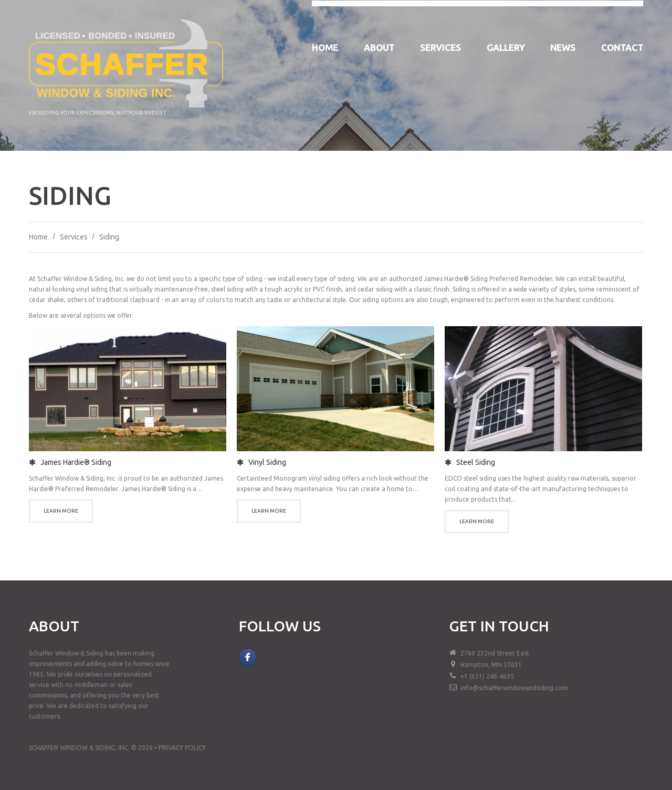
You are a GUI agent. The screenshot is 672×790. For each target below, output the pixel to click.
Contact (622, 48)
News (563, 48)
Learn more (61, 511)
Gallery (506, 48)
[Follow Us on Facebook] (248, 658)
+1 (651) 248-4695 (487, 676)
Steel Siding (476, 462)
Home (325, 48)
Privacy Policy (182, 748)
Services (440, 48)
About (379, 48)
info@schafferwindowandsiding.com (514, 688)
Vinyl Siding (267, 462)
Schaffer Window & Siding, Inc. (79, 748)
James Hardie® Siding (76, 462)
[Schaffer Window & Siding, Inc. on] (268, 658)
